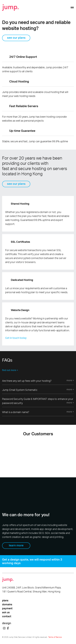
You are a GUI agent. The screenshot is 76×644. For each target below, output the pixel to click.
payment (7, 608)
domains (7, 604)
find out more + (10, 370)
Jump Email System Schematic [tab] (38, 390)
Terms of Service (55, 637)
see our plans (16, 38)
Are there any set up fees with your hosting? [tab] (38, 381)
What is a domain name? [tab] (38, 412)
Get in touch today (16, 338)
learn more (16, 545)
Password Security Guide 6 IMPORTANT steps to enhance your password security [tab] (38, 401)
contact (7, 616)
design (7, 623)
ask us (6, 612)
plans (5, 600)
